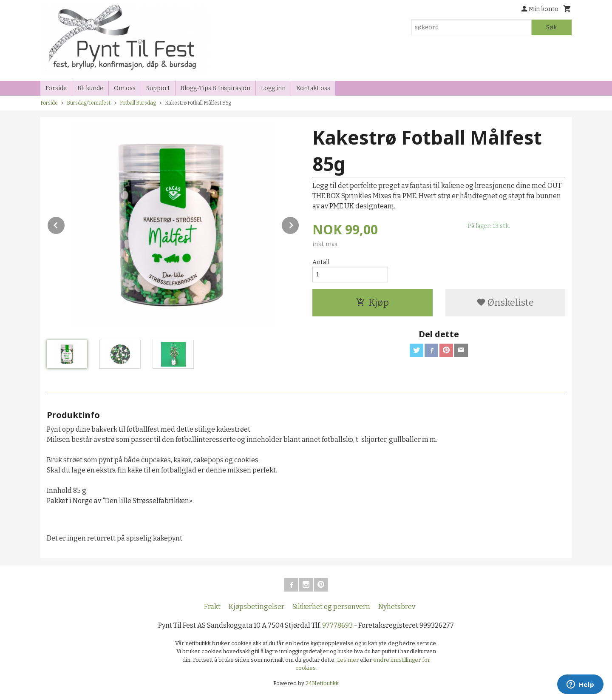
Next (299, 224)
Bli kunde (90, 88)
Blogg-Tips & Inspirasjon (215, 88)
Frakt (212, 607)
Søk (551, 27)
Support (158, 88)
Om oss (125, 88)
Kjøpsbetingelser (256, 607)
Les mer (348, 660)
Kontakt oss (313, 88)
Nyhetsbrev (397, 607)
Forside (56, 88)
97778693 (337, 625)
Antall (321, 262)
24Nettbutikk (322, 683)
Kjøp (372, 303)
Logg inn (273, 88)
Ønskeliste (505, 303)
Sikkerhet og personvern (331, 607)
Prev (65, 224)
